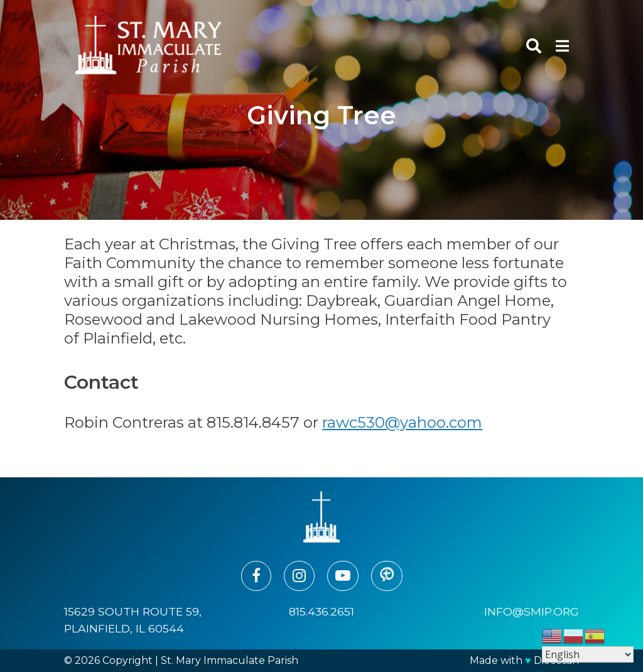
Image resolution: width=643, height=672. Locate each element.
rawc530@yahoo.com (402, 422)
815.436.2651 (321, 611)
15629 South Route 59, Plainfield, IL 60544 (133, 620)
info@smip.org (532, 611)
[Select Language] (588, 654)
